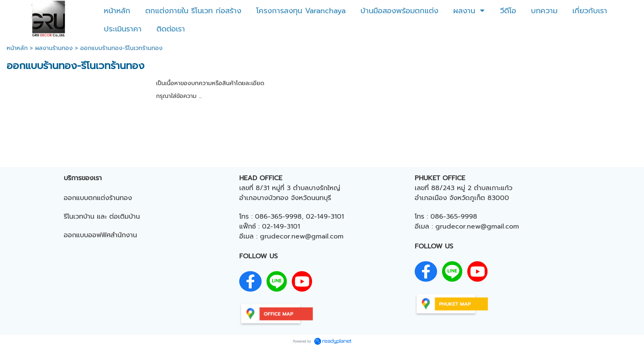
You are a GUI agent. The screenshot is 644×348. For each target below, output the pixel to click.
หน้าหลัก (17, 48)
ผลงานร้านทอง (54, 48)
